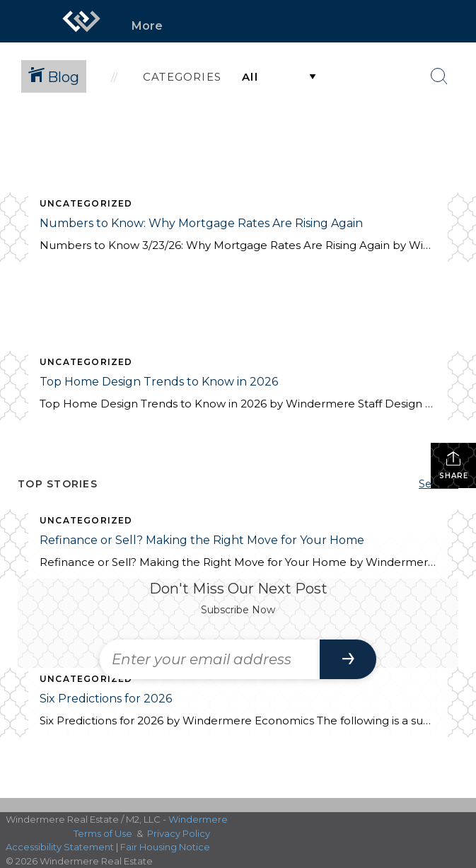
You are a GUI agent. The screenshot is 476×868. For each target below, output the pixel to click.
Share (454, 465)
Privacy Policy (179, 833)
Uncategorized (86, 203)
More (147, 26)
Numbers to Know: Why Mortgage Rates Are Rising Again (201, 223)
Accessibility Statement (60, 847)
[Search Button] (439, 76)
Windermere (198, 819)
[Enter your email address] (210, 659)
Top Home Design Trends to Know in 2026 (159, 382)
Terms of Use (103, 833)
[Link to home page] (81, 21)
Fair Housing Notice (165, 847)
